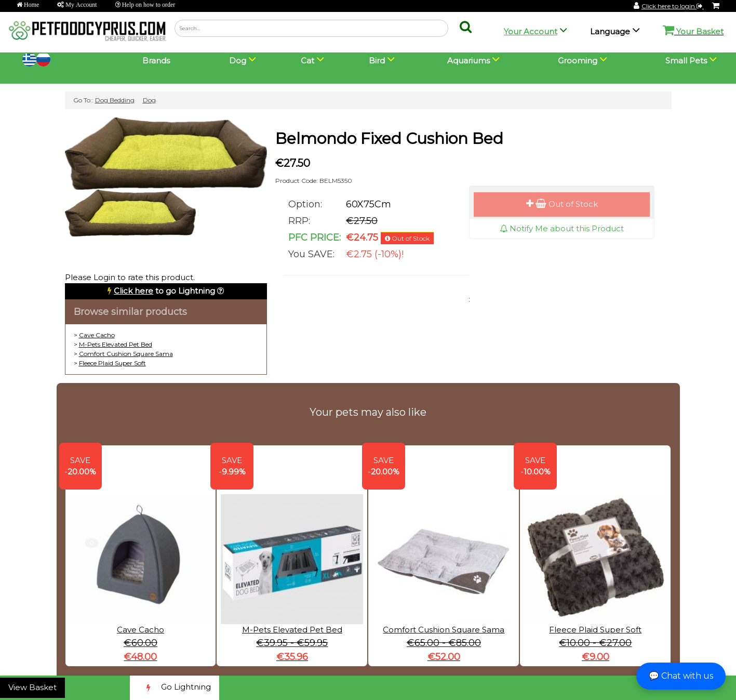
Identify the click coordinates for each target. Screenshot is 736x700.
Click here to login (673, 6)
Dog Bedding (115, 100)
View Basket (32, 687)
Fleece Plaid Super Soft (112, 363)
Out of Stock (562, 204)
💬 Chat (681, 676)
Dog (149, 100)
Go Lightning (175, 688)
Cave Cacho (97, 335)
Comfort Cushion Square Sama (126, 354)
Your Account (531, 31)
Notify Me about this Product (562, 228)
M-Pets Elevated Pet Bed (116, 344)
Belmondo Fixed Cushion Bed (389, 138)
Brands (156, 61)
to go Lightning (164, 291)
